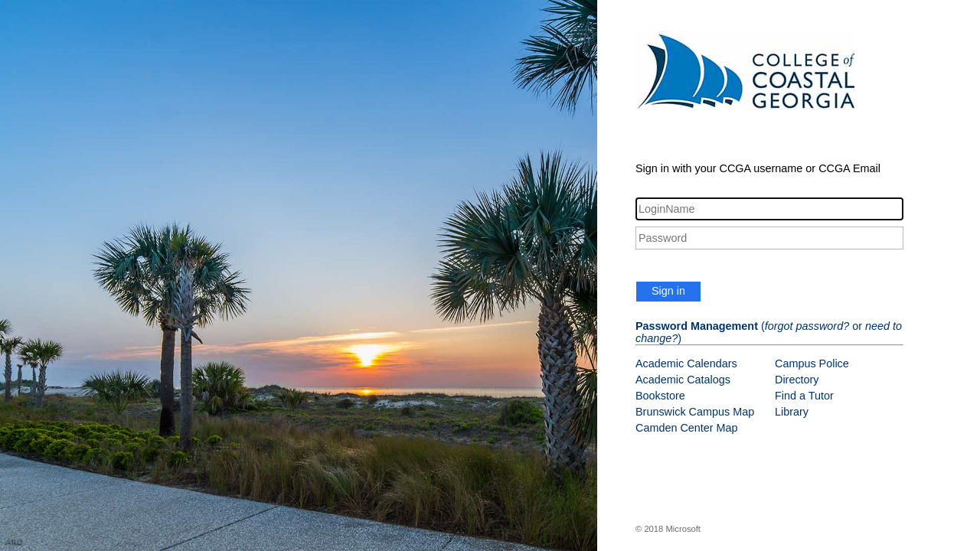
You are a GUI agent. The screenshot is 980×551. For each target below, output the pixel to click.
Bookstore (660, 396)
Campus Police (812, 364)
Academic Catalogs (683, 380)
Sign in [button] (668, 291)
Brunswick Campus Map (695, 412)
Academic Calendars (686, 364)
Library (792, 412)
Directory (797, 380)
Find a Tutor (804, 396)
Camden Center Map (687, 428)
